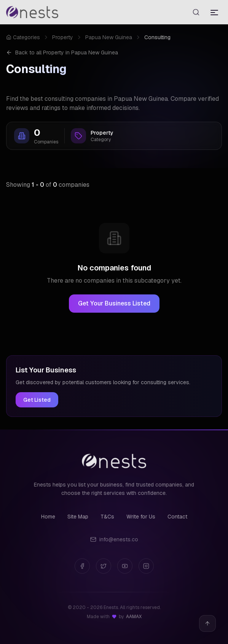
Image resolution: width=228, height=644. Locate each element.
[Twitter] (104, 566)
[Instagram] (146, 566)
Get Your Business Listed (114, 303)
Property (63, 37)
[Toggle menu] (214, 12)
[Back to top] (207, 623)
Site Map (78, 517)
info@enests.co (114, 539)
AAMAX (134, 617)
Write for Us (141, 517)
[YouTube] (125, 566)
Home (48, 517)
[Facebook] (82, 566)
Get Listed (37, 400)
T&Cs (107, 517)
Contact (177, 517)
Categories (23, 37)
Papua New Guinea (109, 37)
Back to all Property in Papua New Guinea (62, 52)
